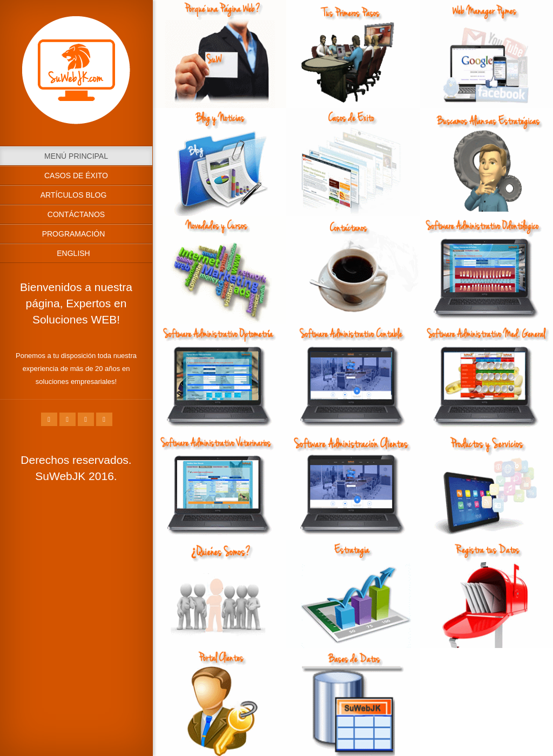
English (73, 253)
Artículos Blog (74, 195)
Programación (74, 234)
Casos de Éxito (76, 175)
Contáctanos (76, 214)
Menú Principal (76, 156)
